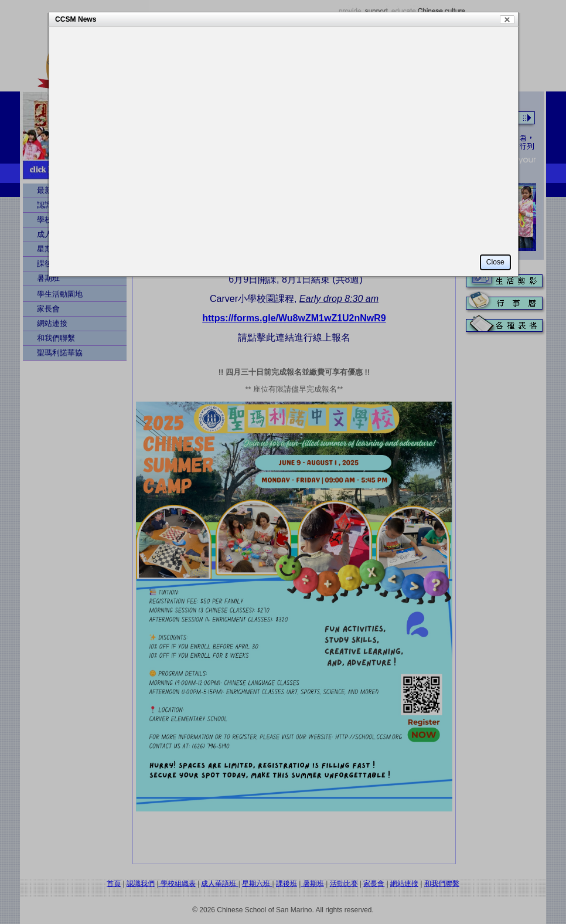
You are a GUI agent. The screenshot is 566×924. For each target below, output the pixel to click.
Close (507, 20)
